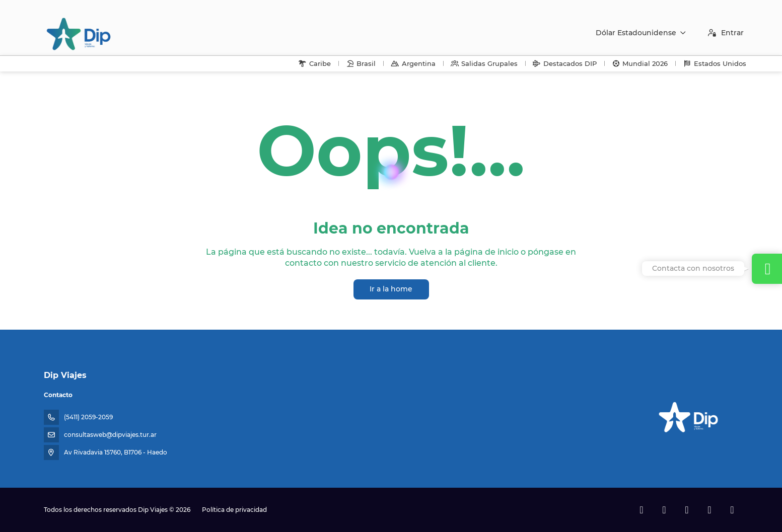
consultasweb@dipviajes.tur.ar (110, 435)
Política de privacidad (234, 510)
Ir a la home (391, 289)
